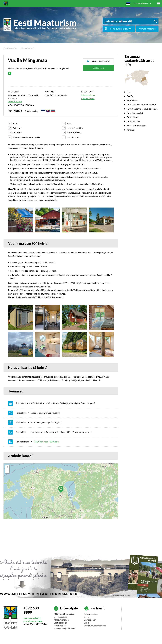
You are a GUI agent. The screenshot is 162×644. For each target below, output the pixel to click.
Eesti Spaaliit (90, 620)
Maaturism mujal (62, 620)
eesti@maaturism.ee (33, 621)
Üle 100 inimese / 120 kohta (46, 442)
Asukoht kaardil (15, 102)
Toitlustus (18, 128)
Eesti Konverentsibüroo (95, 626)
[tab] (141, 92)
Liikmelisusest (60, 617)
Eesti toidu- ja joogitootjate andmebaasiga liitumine (65, 626)
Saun (15, 123)
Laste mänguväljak (75, 128)
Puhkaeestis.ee (91, 614)
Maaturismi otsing (28, 48)
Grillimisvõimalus (74, 133)
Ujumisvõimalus (74, 137)
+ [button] (7, 467)
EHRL (87, 623)
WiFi (69, 123)
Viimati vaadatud (147, 29)
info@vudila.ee (88, 95)
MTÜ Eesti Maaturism (64, 614)
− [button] (7, 471)
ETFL (87, 617)
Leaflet (115, 518)
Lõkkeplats (18, 133)
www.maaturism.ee (32, 618)
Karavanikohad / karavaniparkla (26, 137)
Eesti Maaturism (10, 48)
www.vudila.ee (88, 98)
